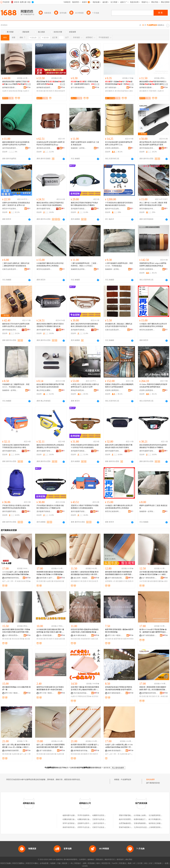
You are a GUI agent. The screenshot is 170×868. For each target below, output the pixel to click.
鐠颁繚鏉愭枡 (86, 639)
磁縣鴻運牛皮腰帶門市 (71, 815)
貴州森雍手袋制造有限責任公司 (79, 209)
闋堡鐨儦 (109, 639)
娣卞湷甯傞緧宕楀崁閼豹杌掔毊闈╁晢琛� (116, 578)
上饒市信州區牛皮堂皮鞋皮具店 (104, 823)
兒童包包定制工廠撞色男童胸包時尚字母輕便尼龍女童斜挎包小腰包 (16, 446)
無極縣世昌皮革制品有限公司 (79, 269)
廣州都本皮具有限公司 (44, 148)
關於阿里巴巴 (110, 859)
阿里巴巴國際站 (18, 863)
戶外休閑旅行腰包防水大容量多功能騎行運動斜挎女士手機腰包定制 (50, 507)
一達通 (166, 863)
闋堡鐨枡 (50, 91)
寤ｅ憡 (28, 84)
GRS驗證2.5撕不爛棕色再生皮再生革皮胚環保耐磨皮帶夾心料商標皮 (119, 507)
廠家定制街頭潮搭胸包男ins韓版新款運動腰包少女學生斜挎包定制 (50, 446)
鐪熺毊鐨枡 (85, 754)
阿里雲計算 (106, 863)
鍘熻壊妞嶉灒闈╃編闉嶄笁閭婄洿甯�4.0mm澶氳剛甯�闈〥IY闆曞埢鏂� (16, 83)
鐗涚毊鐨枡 (144, 91)
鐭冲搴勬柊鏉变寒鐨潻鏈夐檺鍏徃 (81, 635)
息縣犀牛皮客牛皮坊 (85, 823)
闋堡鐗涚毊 (41, 91)
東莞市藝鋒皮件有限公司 (147, 209)
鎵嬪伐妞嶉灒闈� (24, 581)
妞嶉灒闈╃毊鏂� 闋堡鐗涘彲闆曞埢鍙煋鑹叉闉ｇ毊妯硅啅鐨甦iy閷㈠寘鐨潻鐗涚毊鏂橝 (85, 688)
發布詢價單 (150, 779)
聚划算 (65, 863)
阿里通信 (123, 863)
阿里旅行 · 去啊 (80, 863)
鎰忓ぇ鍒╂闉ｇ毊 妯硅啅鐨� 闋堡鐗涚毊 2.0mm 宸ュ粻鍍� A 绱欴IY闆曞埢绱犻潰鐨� (16, 746)
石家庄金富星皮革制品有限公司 (10, 269)
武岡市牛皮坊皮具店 (85, 827)
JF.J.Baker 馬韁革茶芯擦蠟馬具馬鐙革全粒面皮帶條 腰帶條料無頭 (153, 386)
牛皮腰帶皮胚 (126, 779)
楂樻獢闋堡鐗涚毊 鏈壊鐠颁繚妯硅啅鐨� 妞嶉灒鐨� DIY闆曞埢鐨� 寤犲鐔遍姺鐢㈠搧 (51, 573)
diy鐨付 (26, 91)
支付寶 (140, 863)
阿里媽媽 (91, 863)
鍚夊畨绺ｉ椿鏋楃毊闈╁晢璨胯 (81, 578)
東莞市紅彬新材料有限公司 (44, 269)
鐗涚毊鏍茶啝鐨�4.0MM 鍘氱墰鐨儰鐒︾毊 (16, 688)
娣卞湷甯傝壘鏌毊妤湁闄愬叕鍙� (150, 635)
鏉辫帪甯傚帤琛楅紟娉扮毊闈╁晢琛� (13, 578)
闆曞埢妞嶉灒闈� (84, 696)
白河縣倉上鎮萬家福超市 (143, 815)
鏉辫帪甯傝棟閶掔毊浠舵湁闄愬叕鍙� (13, 751)
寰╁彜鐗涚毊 (163, 696)
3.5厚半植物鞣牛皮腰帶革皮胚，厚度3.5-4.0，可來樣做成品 (119, 265)
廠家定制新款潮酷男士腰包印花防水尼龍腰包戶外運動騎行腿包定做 (50, 325)
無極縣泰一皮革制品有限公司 (79, 148)
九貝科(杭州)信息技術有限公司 (145, 827)
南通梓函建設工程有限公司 (144, 819)
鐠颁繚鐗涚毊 (59, 581)
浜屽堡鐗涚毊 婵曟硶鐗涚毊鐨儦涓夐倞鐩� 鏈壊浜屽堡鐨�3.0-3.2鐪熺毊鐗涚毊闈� (153, 573)
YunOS (115, 863)
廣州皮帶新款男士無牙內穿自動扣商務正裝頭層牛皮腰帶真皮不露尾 (153, 143)
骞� (28, 87)
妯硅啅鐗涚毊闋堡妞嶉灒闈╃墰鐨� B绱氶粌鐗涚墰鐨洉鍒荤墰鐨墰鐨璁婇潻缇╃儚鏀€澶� (16, 631)
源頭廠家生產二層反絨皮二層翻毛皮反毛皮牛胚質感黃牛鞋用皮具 (119, 325)
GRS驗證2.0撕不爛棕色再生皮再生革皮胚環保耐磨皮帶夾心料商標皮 (153, 325)
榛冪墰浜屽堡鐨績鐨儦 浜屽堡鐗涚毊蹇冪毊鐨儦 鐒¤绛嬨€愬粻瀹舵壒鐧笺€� (50, 688)
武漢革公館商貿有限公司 (113, 148)
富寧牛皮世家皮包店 (70, 823)
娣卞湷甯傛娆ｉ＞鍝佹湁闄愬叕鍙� (113, 88)
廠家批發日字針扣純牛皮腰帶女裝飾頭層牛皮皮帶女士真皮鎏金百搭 (16, 325)
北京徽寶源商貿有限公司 (158, 815)
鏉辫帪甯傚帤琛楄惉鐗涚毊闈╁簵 (81, 751)
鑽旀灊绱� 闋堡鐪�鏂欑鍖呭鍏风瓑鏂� (51, 83)
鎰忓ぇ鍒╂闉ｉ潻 (9, 581)
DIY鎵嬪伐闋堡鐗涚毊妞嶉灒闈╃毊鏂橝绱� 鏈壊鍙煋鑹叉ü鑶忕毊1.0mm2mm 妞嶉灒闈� (51, 631)
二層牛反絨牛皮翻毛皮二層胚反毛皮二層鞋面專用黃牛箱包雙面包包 (16, 265)
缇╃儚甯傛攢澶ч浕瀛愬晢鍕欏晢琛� (150, 578)
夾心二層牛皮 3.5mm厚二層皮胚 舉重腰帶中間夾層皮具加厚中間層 (153, 204)
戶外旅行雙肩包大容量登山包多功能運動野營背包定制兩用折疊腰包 (16, 507)
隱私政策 (99, 859)
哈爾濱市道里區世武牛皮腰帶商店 (105, 815)
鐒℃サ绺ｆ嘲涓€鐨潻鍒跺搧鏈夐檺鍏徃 (116, 635)
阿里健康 (158, 863)
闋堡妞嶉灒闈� (18, 639)
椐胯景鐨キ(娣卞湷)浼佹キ (47, 578)
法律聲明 (82, 859)
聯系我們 (120, 859)
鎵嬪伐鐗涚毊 (60, 639)
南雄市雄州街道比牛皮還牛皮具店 (75, 827)
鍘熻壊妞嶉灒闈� (16, 91)
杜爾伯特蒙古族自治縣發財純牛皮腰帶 (77, 819)
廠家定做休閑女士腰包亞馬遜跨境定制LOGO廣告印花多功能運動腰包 (50, 204)
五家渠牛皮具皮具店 (100, 819)
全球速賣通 (44, 863)
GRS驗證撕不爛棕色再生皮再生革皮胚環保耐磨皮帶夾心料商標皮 (50, 265)
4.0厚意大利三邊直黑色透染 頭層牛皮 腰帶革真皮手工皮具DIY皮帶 (85, 386)
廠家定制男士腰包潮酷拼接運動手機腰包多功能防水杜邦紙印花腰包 (119, 446)
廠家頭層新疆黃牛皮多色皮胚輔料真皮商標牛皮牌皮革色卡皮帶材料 (16, 143)
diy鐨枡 (5, 91)
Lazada (85, 866)
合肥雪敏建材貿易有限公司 (129, 823)
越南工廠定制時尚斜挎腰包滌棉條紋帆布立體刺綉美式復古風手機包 (84, 325)
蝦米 (98, 863)
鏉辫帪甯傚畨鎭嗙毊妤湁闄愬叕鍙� (44, 88)
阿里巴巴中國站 (32, 863)
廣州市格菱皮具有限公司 (147, 148)
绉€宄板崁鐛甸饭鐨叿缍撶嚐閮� (81, 693)
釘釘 (151, 863)
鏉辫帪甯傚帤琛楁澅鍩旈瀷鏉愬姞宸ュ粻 (150, 693)
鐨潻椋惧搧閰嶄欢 (122, 91)
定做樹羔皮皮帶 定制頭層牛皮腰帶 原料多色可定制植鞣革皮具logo (51, 143)
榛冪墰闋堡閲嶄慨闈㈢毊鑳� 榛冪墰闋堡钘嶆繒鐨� (119, 631)
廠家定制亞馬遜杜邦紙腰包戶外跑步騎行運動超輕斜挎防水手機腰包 (84, 204)
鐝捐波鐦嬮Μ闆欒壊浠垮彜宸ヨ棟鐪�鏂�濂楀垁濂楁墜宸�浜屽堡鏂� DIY (153, 83)
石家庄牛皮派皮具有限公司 (103, 827)
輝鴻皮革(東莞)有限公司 (79, 390)
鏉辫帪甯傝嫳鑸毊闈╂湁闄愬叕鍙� (10, 88)
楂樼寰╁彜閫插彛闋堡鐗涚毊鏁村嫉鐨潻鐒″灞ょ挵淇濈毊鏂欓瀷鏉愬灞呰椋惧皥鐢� (153, 688)
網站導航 (129, 859)
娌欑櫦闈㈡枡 (110, 581)
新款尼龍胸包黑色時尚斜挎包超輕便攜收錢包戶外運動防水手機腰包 (153, 446)
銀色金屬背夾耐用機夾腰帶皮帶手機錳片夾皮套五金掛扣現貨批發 (50, 386)
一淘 (71, 863)
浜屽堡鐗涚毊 (144, 581)
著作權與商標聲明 (70, 859)
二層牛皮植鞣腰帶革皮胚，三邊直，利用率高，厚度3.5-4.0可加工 (84, 265)
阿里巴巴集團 (6, 863)
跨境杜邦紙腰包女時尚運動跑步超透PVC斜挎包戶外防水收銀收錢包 (85, 446)
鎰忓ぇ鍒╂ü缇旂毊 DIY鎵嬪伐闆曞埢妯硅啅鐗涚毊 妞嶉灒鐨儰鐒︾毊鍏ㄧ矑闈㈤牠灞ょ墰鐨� (51, 746)
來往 (146, 863)
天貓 (59, 863)
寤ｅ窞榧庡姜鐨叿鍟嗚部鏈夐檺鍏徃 (47, 635)
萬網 (129, 863)
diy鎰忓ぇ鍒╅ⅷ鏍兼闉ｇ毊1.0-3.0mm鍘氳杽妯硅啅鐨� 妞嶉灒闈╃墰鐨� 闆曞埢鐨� (119, 746)
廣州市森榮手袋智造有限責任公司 (44, 209)
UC (134, 863)
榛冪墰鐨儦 (118, 639)
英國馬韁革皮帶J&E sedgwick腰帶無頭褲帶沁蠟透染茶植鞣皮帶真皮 (153, 265)
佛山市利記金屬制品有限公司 (44, 390)
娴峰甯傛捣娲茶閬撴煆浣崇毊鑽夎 (116, 751)
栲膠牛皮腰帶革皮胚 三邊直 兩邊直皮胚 (153, 507)
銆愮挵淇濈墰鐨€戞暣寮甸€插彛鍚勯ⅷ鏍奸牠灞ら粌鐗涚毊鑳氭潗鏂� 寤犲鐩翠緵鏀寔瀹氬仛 (85, 631)
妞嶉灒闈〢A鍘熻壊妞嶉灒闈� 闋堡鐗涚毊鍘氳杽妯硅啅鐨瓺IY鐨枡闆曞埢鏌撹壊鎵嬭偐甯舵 (85, 573)
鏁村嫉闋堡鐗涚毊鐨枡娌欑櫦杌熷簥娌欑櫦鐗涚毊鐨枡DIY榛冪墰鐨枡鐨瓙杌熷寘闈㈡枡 (119, 573)
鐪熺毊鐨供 (110, 91)
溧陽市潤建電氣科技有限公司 (130, 815)
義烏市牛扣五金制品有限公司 (113, 209)
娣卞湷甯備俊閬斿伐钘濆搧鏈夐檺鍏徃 (79, 88)
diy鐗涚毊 (50, 581)
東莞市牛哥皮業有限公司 (10, 209)
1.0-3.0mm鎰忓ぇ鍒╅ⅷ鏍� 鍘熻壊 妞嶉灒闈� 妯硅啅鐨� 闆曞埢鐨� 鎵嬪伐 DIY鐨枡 (16, 573)
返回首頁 (107, 768)
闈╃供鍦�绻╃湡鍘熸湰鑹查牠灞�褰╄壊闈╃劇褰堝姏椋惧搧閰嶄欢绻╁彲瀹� (119, 83)
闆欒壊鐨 (153, 91)
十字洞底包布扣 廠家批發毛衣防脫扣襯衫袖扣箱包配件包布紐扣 (119, 204)
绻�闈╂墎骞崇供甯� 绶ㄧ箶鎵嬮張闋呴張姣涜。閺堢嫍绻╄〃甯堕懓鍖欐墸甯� (84, 83)
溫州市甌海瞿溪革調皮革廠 (10, 148)
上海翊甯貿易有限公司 (157, 827)
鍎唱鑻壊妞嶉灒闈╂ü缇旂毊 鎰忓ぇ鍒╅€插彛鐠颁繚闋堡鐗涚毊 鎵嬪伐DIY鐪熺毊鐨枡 (85, 746)
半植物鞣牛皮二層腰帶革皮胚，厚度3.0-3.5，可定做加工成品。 (16, 386)
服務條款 (91, 859)
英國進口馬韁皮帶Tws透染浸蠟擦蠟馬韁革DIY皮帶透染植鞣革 (119, 386)
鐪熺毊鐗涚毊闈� (157, 581)
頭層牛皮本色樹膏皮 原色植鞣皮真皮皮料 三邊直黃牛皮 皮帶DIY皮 (16, 204)
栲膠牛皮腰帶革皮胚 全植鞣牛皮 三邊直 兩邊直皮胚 (85, 143)
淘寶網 (53, 863)
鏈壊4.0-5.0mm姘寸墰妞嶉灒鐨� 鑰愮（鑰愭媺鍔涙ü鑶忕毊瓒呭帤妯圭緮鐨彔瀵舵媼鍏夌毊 (153, 631)
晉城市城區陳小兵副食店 (128, 827)
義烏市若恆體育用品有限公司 (130, 819)
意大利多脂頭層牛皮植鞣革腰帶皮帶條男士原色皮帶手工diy (119, 143)
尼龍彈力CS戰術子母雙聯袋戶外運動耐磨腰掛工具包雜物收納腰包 (85, 507)
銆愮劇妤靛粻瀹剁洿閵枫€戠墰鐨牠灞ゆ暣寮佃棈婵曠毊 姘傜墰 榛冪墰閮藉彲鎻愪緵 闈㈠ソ (119, 688)
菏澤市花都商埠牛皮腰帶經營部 (89, 815)
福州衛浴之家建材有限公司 (159, 823)
